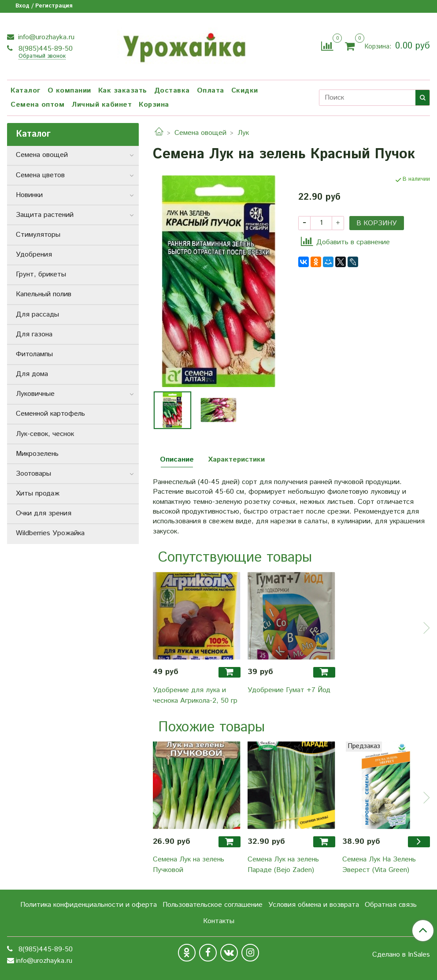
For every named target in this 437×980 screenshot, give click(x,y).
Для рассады (37, 315)
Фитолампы (34, 354)
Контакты (219, 921)
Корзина (154, 105)
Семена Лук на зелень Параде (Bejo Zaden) (283, 865)
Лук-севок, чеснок (45, 434)
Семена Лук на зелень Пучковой (189, 865)
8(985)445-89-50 (44, 49)
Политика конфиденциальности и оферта (89, 905)
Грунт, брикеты (41, 274)
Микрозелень (37, 454)
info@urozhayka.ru (45, 37)
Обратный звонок (42, 57)
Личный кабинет (102, 105)
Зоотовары (33, 474)
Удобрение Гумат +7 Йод (289, 690)
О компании (69, 91)
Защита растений (45, 215)
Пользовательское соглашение (213, 905)
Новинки (29, 195)
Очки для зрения (44, 513)
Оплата (211, 91)
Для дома (32, 374)
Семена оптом (37, 105)
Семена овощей (200, 133)
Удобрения (34, 255)
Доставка (172, 91)
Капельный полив (44, 294)
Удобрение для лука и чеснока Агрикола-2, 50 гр (195, 695)
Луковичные (35, 394)
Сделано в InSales (401, 955)
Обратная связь (391, 905)
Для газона (34, 334)
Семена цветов (40, 175)
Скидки (245, 91)
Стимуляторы (38, 235)
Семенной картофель (50, 414)
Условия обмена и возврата (314, 905)
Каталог (26, 91)
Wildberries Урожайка (50, 533)
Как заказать (123, 91)
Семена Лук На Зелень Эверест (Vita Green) (379, 865)
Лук (243, 133)
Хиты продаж (38, 494)
